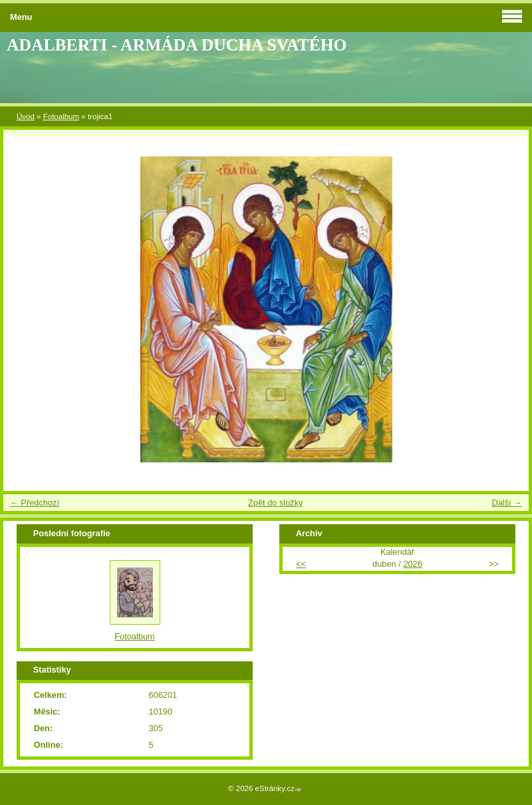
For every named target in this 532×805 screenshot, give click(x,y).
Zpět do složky (276, 503)
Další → (507, 503)
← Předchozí (35, 503)
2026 (412, 564)
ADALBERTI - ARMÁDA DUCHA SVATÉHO (177, 45)
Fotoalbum (61, 116)
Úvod (26, 116)
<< (301, 564)
